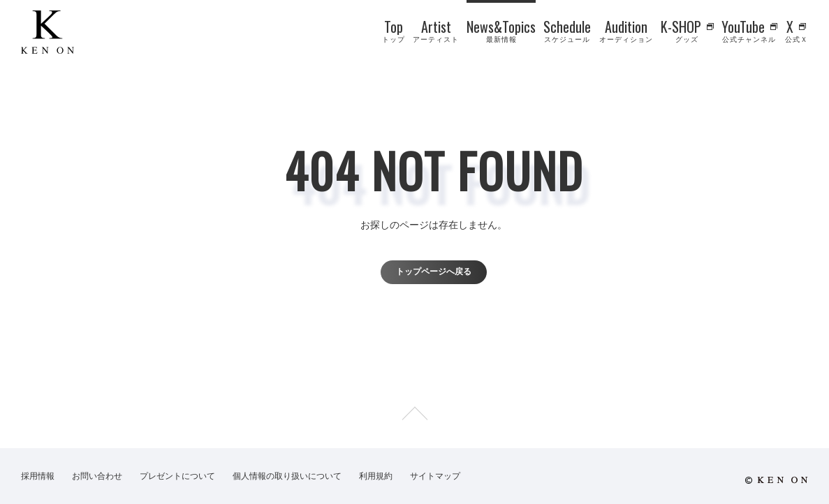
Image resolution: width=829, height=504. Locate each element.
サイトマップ (435, 476)
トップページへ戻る (434, 272)
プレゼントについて (177, 476)
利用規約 (376, 476)
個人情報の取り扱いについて (287, 476)
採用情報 (38, 476)
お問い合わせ (97, 476)
